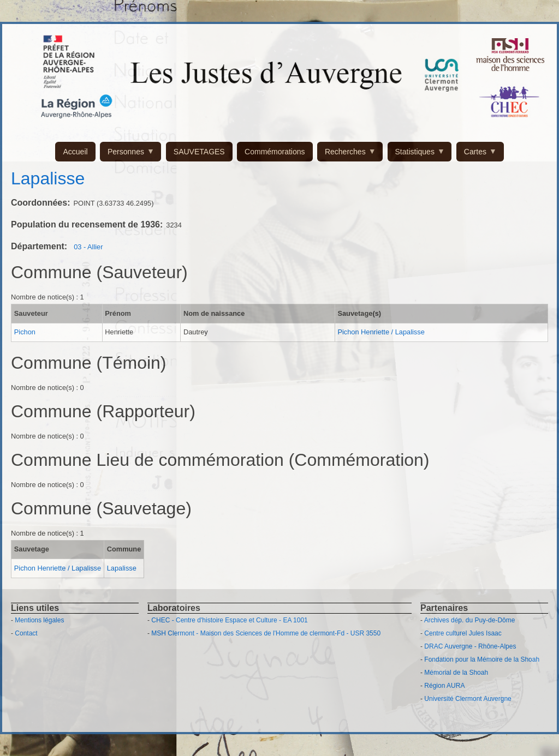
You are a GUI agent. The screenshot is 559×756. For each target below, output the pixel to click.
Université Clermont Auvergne (468, 699)
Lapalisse (122, 568)
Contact (26, 633)
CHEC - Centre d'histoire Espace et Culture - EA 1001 (229, 620)
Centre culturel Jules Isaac (463, 633)
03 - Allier (88, 247)
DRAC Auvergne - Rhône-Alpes (470, 646)
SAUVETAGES (199, 152)
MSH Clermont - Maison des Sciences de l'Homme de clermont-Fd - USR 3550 (266, 633)
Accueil (75, 152)
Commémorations (275, 152)
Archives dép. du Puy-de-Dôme (470, 620)
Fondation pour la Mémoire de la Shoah (482, 659)
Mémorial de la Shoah (456, 673)
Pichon (25, 332)
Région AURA (444, 686)
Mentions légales (39, 620)
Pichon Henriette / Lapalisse (381, 332)
